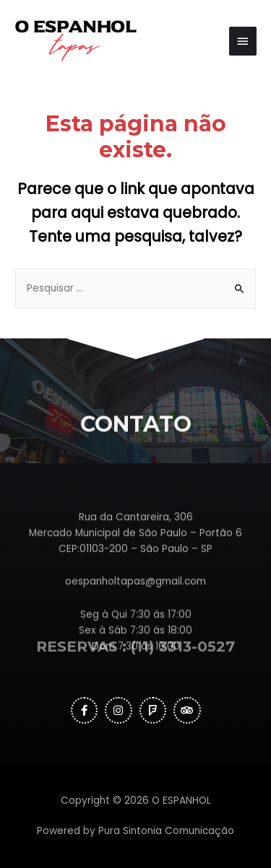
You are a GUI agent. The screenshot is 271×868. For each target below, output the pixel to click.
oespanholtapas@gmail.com (135, 606)
